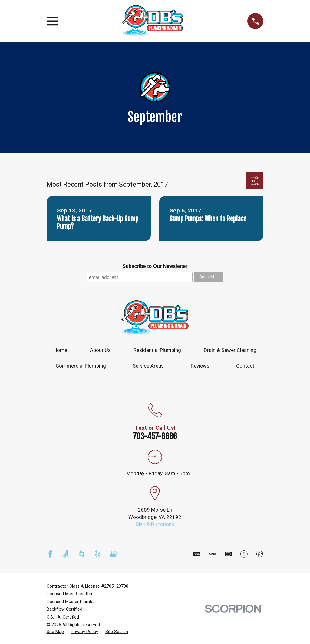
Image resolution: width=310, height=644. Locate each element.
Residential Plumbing (157, 350)
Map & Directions (155, 524)
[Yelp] (97, 554)
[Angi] (66, 554)
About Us (100, 350)
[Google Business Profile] (113, 554)
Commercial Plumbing (81, 366)
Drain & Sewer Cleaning (230, 350)
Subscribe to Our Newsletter (155, 266)
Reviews (200, 366)
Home (60, 350)
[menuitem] (55, 632)
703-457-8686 (155, 436)
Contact (245, 366)
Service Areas (148, 366)
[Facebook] (50, 554)
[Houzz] (82, 554)
